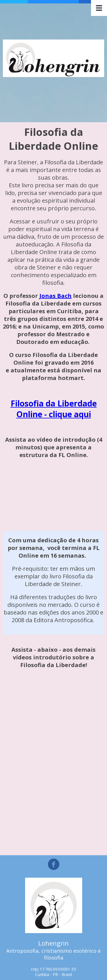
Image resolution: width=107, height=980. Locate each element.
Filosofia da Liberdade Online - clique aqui (54, 409)
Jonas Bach (55, 296)
